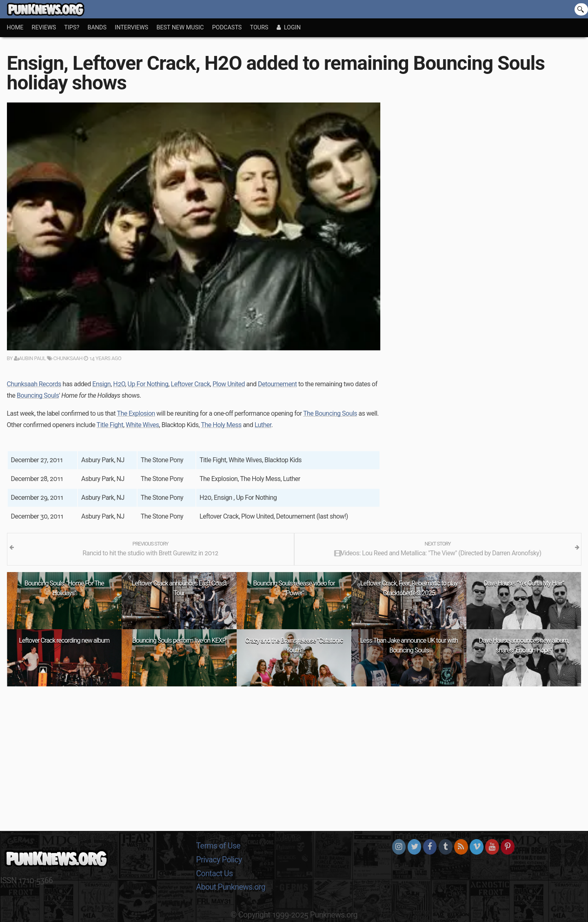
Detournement (277, 384)
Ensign (101, 384)
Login (289, 28)
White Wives (142, 425)
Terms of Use (219, 846)
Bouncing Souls (38, 395)
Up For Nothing (148, 384)
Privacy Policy (219, 860)
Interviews (131, 28)
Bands (97, 28)
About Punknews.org (231, 887)
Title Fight (110, 425)
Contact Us (215, 874)
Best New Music (180, 28)
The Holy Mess (221, 425)
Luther (263, 425)
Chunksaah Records (34, 384)
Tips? (72, 28)
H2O (119, 384)
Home (15, 28)
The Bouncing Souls (330, 413)
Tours (259, 28)
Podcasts (227, 28)
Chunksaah (65, 358)
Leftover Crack (191, 384)
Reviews (44, 28)
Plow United (229, 384)
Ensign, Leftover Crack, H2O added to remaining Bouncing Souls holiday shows (276, 73)
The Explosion (136, 413)
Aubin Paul (30, 358)
